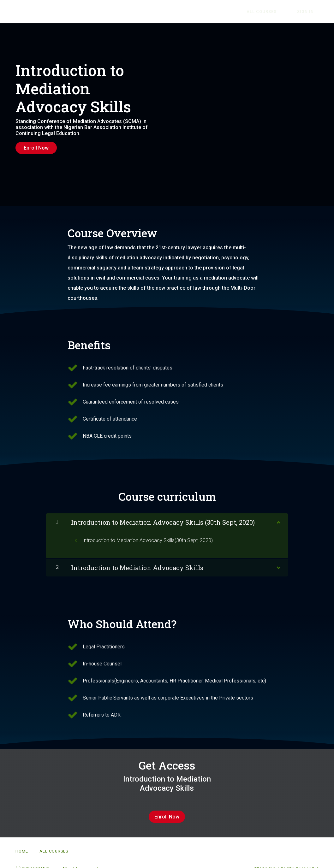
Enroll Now (36, 148)
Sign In (310, 12)
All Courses (275, 12)
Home (22, 842)
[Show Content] (278, 516)
